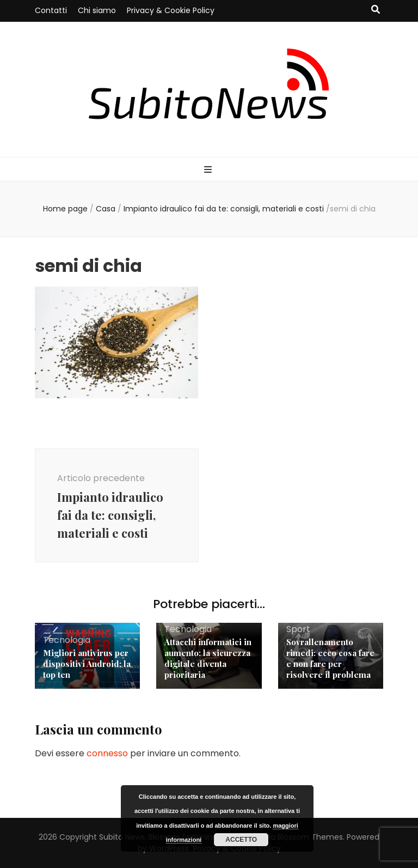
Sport (298, 629)
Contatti (51, 10)
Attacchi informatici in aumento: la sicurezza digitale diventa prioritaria (208, 658)
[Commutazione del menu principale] (209, 170)
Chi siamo (97, 10)
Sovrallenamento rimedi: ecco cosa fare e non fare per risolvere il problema (330, 658)
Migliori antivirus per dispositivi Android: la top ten (87, 664)
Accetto (241, 840)
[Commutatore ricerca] (376, 10)
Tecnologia (67, 640)
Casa (106, 209)
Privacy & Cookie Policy (171, 10)
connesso (107, 753)
